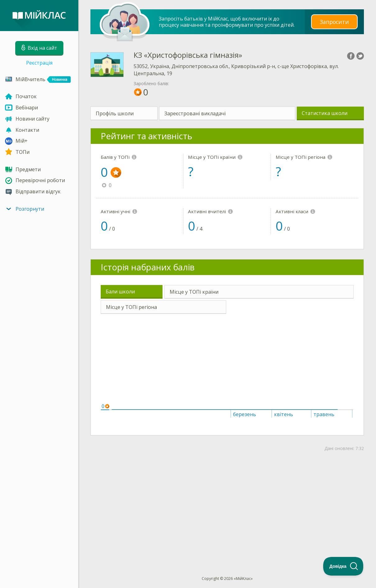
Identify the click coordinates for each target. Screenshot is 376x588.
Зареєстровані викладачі (195, 113)
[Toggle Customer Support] (343, 566)
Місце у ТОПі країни (194, 292)
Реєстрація (39, 63)
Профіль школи (115, 113)
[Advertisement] (227, 503)
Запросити (334, 22)
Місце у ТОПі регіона (131, 307)
